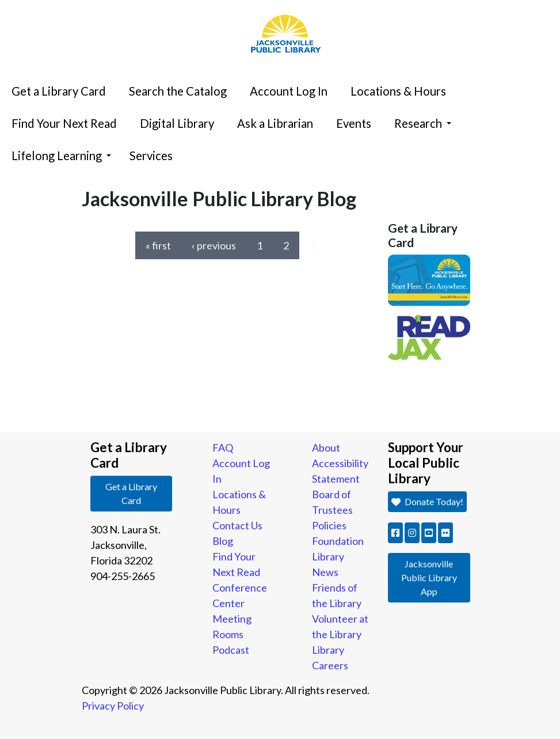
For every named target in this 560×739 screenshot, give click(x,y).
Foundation (338, 541)
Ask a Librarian (275, 123)
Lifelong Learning (61, 156)
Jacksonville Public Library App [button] (429, 577)
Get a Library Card (59, 91)
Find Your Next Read (64, 123)
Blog (223, 541)
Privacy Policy (113, 706)
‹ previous (214, 245)
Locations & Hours (398, 91)
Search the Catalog (178, 91)
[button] (395, 533)
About (326, 448)
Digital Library (177, 123)
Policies (329, 525)
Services (151, 156)
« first (158, 245)
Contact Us (237, 525)
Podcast (231, 650)
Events (354, 123)
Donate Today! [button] (427, 501)
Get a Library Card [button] (131, 493)
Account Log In (289, 91)
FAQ (223, 448)
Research (423, 123)
